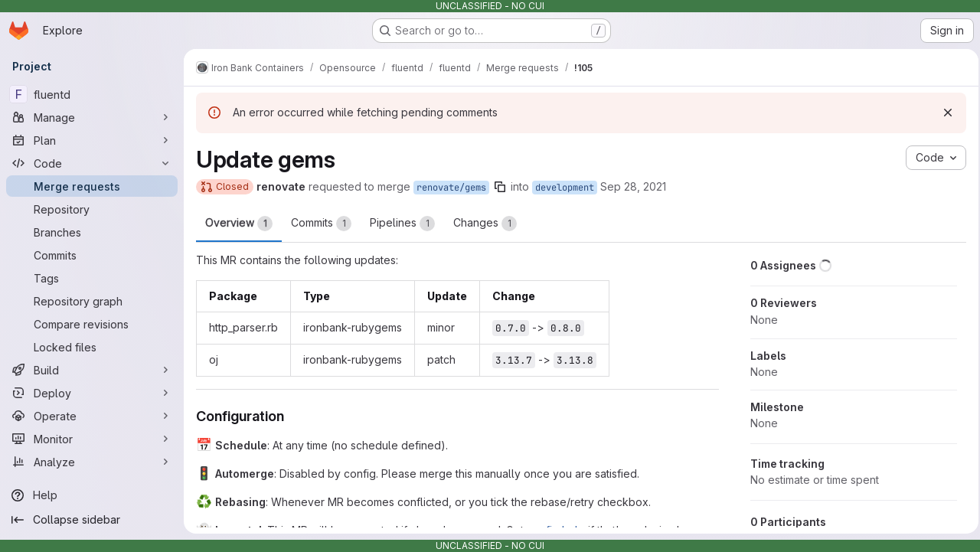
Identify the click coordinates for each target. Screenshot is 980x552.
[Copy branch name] (500, 187)
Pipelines (402, 224)
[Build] (92, 370)
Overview (239, 224)
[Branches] (92, 232)
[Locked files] (92, 347)
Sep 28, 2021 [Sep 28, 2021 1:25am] (633, 186)
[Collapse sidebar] (92, 520)
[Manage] (92, 117)
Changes (485, 224)
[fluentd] (92, 94)
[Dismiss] (943, 113)
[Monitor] (92, 439)
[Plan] (92, 140)
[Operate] (92, 416)
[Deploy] (92, 393)
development (565, 188)
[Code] (92, 163)
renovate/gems (451, 188)
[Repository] (92, 209)
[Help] (92, 495)
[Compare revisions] (92, 324)
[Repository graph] (92, 301)
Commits (321, 224)
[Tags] (92, 278)
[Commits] (92, 255)
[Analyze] (92, 462)
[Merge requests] (92, 186)
